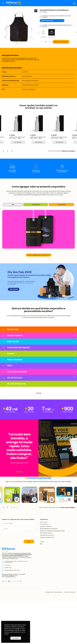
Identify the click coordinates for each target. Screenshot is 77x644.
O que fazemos (44, 567)
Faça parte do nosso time (47, 578)
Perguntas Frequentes (46, 569)
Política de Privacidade (70, 635)
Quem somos (44, 565)
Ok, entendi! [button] (16, 638)
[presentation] (13, 578)
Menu (3, 3)
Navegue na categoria (68, 151)
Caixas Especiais (61, 205)
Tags (13, 205)
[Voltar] (4, 550)
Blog (41, 587)
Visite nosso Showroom (46, 576)
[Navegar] (18, 472)
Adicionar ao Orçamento (61, 42)
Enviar (29, 584)
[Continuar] (8, 550)
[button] (17, 43)
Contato (42, 585)
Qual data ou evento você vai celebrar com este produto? (57, 17)
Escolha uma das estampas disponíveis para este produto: (57, 26)
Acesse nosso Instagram (68, 550)
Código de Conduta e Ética (47, 580)
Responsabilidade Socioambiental (49, 572)
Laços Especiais (36, 205)
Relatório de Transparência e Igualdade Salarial (52, 574)
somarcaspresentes (39, 521)
